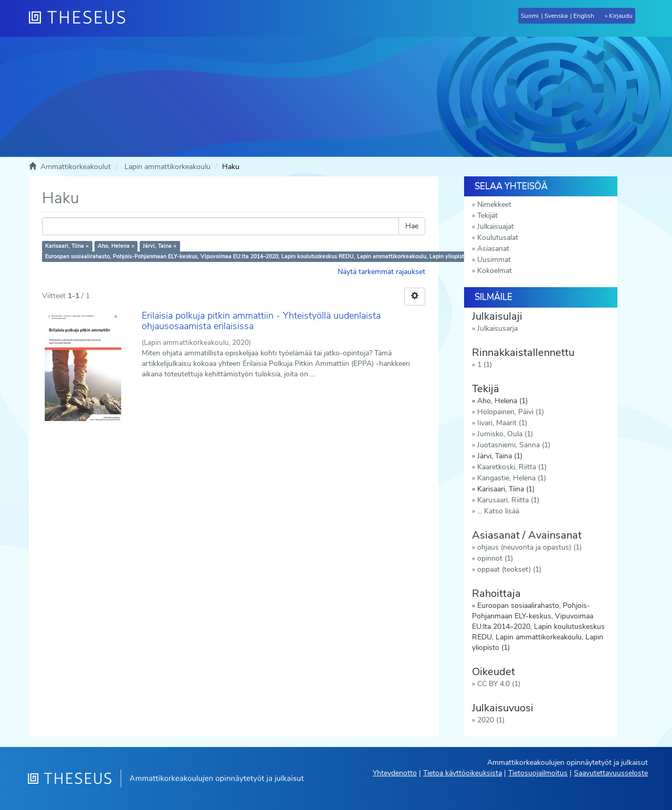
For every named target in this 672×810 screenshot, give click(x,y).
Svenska (556, 16)
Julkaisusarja (497, 328)
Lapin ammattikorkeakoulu (167, 167)
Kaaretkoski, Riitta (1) (512, 467)
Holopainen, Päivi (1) (511, 412)
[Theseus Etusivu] (81, 18)
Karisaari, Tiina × (67, 246)
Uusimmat (494, 260)
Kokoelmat (495, 271)
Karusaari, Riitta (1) (508, 500)
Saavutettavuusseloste (611, 773)
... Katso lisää (498, 511)
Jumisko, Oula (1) (505, 434)
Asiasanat (493, 249)
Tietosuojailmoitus (538, 773)
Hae (412, 226)
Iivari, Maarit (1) (502, 423)
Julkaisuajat (496, 227)
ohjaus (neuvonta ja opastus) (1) (529, 547)
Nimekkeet (494, 204)
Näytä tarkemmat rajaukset (381, 272)
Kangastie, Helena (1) (512, 478)
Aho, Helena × (116, 246)
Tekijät (487, 215)
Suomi (530, 16)
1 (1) (485, 365)
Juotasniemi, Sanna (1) (514, 445)
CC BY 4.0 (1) (499, 684)
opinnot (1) (495, 558)
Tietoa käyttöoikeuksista (463, 773)
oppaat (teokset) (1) (509, 569)
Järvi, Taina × (160, 246)
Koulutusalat (498, 238)
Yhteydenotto (395, 773)
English (584, 16)
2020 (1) (491, 720)
